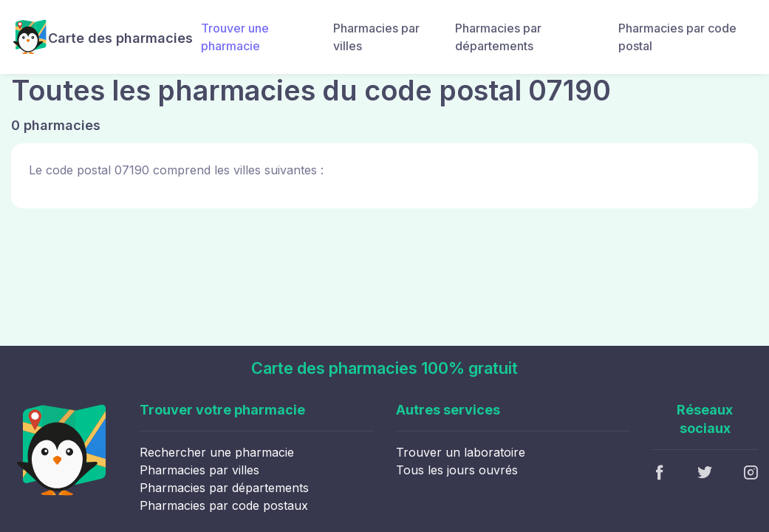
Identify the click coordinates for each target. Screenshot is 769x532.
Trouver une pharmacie (235, 37)
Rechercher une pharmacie (217, 452)
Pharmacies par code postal (677, 37)
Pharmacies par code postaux (224, 505)
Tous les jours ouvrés (457, 470)
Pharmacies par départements (498, 37)
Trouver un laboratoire (461, 452)
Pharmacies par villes (376, 37)
